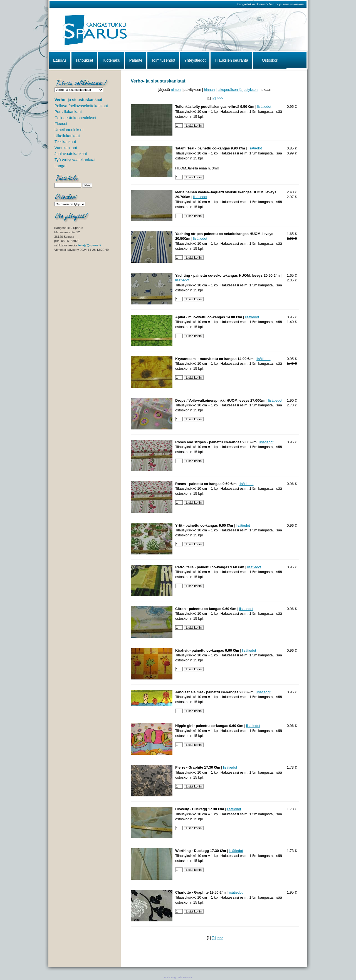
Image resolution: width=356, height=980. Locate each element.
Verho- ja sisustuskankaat (287, 4)
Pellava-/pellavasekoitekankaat (81, 106)
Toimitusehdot (163, 60)
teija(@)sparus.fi (90, 245)
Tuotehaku (111, 60)
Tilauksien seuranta (231, 60)
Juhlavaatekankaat (71, 154)
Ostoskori (270, 60)
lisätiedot (264, 107)
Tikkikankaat (65, 142)
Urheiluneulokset (69, 130)
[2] (214, 98)
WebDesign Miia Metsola (178, 977)
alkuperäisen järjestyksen (238, 90)
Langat (60, 166)
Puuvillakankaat (68, 112)
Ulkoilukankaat (67, 136)
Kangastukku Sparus (251, 4)
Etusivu (60, 60)
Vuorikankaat (66, 148)
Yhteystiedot (195, 60)
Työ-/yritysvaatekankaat (75, 160)
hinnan (209, 90)
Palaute (136, 60)
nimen (176, 90)
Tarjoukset (84, 60)
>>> (220, 98)
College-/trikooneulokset (75, 118)
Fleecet (61, 124)
